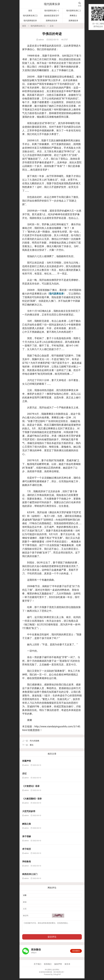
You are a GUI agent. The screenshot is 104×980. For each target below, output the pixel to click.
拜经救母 (27, 862)
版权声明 (58, 966)
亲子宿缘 (27, 836)
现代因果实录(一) (52, 11)
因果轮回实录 (52, 21)
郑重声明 (27, 761)
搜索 (80, 4)
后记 (24, 774)
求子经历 (27, 849)
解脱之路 (27, 824)
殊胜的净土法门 (30, 874)
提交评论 (52, 938)
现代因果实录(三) (30, 16)
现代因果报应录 (30, 21)
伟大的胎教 (35, 741)
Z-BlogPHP (57, 976)
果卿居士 (73, 16)
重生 (32, 745)
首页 (30, 11)
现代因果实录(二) (74, 11)
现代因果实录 (52, 4)
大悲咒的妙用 (29, 811)
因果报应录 (73, 21)
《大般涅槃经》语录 (32, 799)
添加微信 (76, 952)
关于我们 (38, 966)
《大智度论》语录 (31, 786)
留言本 (67, 966)
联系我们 (48, 966)
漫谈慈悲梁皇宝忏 (52, 16)
